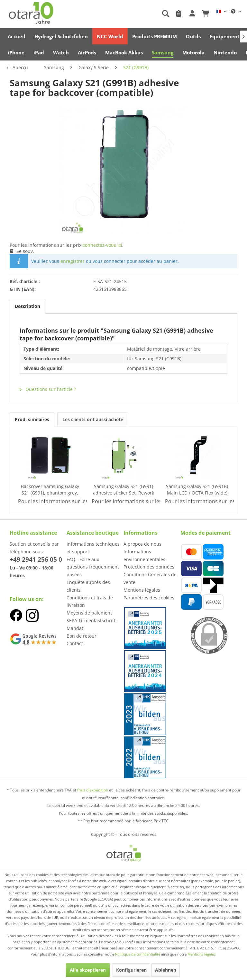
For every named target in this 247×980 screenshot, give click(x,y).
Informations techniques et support (93, 548)
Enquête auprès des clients (88, 586)
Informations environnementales (144, 555)
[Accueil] (17, 36)
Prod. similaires (32, 419)
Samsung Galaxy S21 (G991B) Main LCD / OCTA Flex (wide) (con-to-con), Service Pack (197, 490)
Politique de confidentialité (138, 954)
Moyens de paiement (89, 613)
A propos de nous (142, 544)
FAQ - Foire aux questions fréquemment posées (93, 567)
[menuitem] (132, 14)
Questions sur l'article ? (48, 389)
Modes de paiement (206, 533)
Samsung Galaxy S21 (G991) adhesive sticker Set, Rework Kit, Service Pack (123, 490)
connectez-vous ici (102, 245)
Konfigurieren (131, 970)
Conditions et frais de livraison (90, 601)
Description (27, 306)
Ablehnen (166, 970)
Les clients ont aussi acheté (93, 419)
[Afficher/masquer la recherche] (165, 14)
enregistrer (73, 261)
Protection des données (149, 567)
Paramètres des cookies (149, 598)
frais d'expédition (93, 790)
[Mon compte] (192, 14)
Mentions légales (142, 590)
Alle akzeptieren (88, 970)
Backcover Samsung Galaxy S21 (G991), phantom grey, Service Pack (50, 490)
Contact (75, 643)
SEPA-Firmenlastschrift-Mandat (92, 624)
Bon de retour (82, 636)
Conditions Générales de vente (150, 578)
